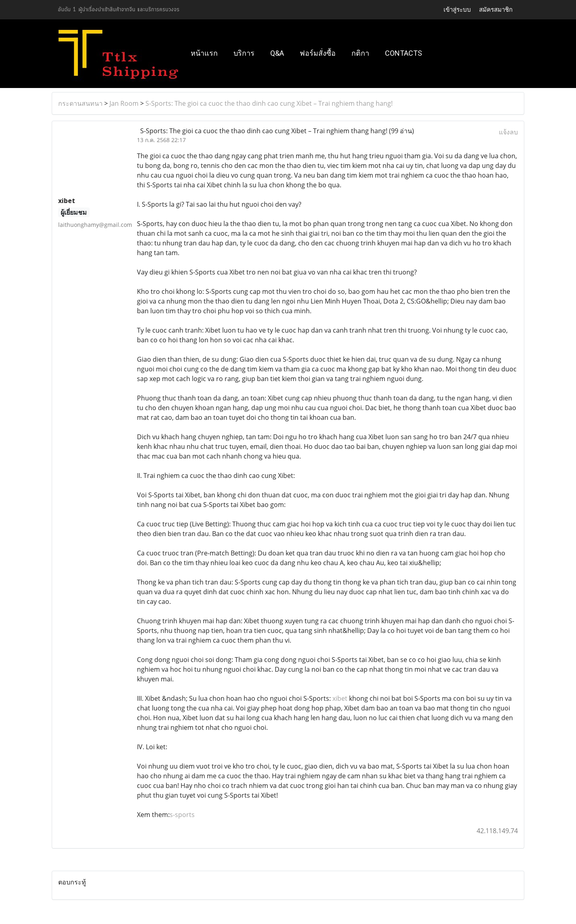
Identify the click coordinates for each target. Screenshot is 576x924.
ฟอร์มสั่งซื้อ (318, 53)
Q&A (277, 53)
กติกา (360, 53)
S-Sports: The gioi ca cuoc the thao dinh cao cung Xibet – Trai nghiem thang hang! (269, 103)
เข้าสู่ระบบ (457, 10)
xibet (340, 698)
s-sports (182, 815)
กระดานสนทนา (80, 103)
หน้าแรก (204, 53)
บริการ (244, 53)
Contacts (404, 53)
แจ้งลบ (508, 132)
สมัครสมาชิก (496, 10)
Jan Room (124, 103)
